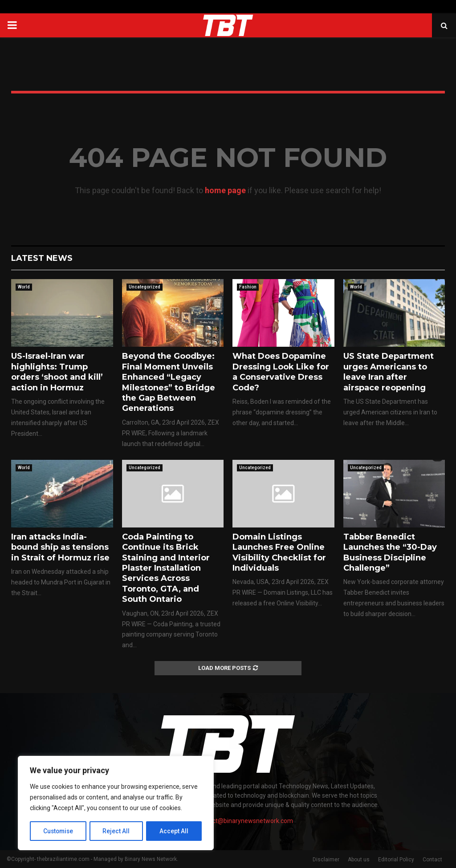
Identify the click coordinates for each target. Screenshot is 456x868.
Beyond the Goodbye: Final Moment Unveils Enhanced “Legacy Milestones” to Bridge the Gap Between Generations (169, 382)
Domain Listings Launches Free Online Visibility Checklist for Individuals (279, 552)
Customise (59, 831)
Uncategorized (145, 287)
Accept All (174, 831)
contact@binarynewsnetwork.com (245, 821)
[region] (116, 803)
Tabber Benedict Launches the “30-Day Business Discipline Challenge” (390, 552)
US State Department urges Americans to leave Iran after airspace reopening (389, 372)
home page (225, 190)
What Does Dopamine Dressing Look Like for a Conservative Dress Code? (281, 372)
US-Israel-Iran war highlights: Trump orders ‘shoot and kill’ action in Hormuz (57, 372)
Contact (432, 860)
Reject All (117, 831)
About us (359, 860)
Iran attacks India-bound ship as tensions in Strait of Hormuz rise (60, 547)
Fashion (248, 287)
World (24, 287)
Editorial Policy (396, 860)
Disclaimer (326, 860)
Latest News (42, 258)
